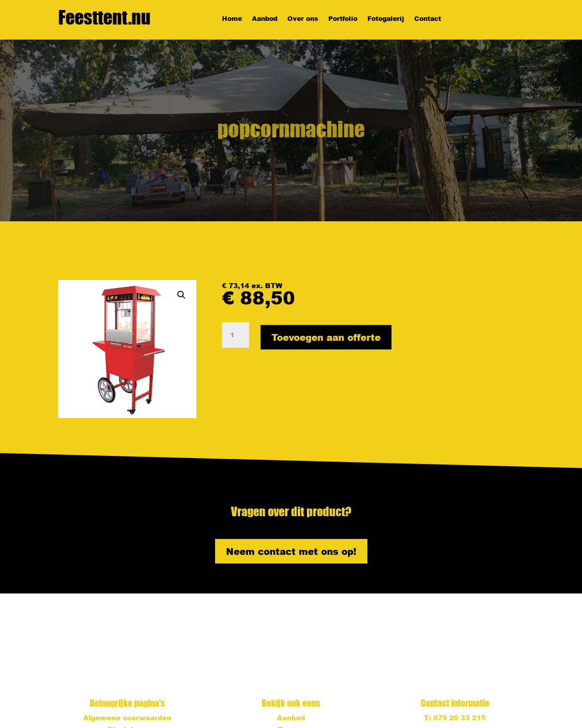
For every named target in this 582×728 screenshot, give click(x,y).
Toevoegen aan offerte (326, 337)
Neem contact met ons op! (291, 551)
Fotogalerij (386, 19)
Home (232, 19)
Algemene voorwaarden (127, 718)
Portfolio (343, 19)
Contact (428, 19)
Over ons (303, 19)
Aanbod (265, 19)
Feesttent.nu (104, 17)
